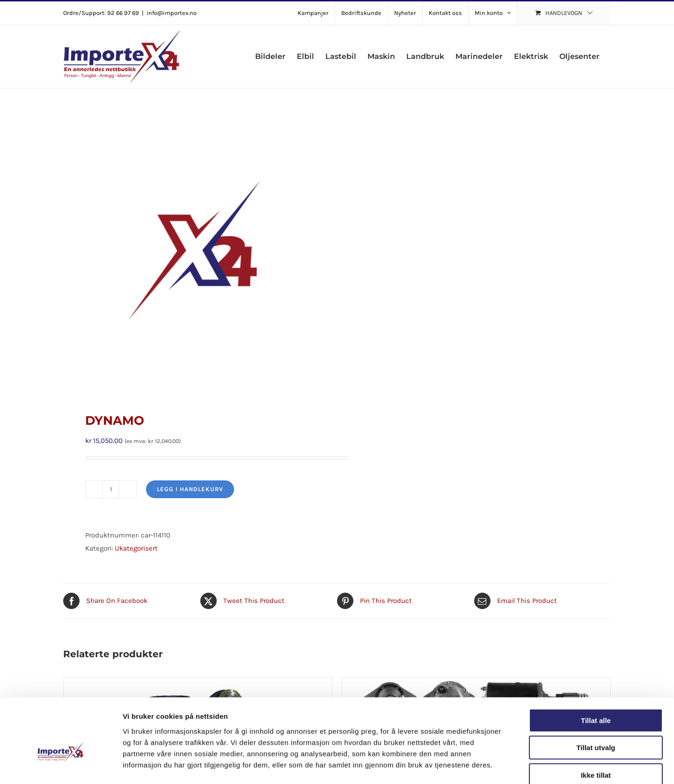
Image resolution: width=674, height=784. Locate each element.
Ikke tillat (596, 724)
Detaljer (498, 766)
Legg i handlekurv (190, 489)
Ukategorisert (136, 548)
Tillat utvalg (596, 697)
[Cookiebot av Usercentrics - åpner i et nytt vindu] (61, 766)
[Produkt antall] (111, 489)
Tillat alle (596, 670)
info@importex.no (172, 13)
